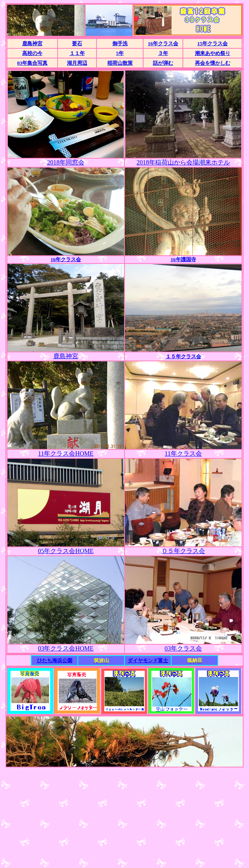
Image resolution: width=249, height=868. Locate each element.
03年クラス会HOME (66, 648)
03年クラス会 (183, 648)
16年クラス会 (163, 43)
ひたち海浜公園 (55, 660)
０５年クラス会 (183, 551)
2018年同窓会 (66, 162)
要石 (77, 43)
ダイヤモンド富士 (148, 660)
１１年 (77, 53)
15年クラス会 (212, 43)
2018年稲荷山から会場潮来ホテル (183, 162)
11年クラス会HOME (66, 453)
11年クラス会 (183, 453)
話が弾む (163, 63)
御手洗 (120, 43)
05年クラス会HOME (66, 551)
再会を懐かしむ (213, 63)
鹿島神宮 (32, 43)
